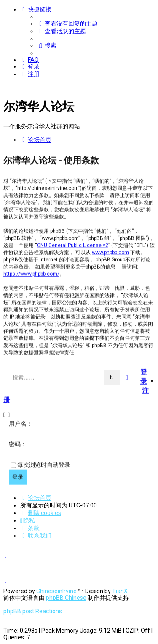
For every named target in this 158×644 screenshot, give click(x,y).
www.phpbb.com (110, 252)
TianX (120, 591)
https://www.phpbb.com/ (31, 273)
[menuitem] (67, 24)
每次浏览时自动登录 (44, 465)
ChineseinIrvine (56, 591)
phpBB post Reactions (33, 611)
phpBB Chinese (66, 598)
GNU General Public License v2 (73, 245)
